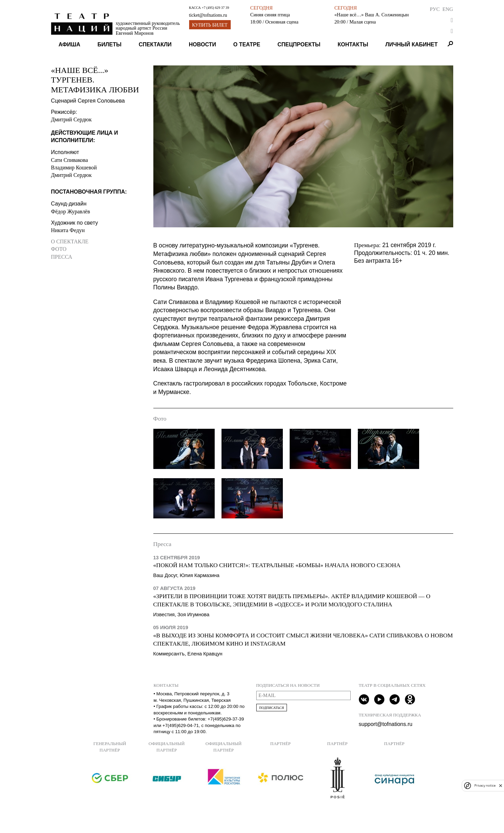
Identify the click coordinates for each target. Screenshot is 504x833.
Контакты (353, 44)
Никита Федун (68, 230)
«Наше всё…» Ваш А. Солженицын (371, 15)
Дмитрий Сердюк (72, 119)
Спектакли (155, 44)
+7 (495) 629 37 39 (215, 8)
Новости (202, 44)
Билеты (109, 44)
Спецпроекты (299, 44)
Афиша (70, 44)
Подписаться (272, 708)
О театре (247, 44)
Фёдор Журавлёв (71, 211)
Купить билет (210, 25)
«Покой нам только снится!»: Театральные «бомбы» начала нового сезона (277, 565)
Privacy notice (485, 785)
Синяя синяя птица (270, 15)
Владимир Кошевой (74, 168)
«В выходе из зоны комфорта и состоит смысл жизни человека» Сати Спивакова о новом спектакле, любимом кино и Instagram (303, 640)
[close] (501, 785)
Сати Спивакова (70, 160)
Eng (448, 9)
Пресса (62, 257)
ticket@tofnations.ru (208, 15)
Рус (435, 9)
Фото (59, 249)
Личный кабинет (411, 44)
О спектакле (70, 241)
